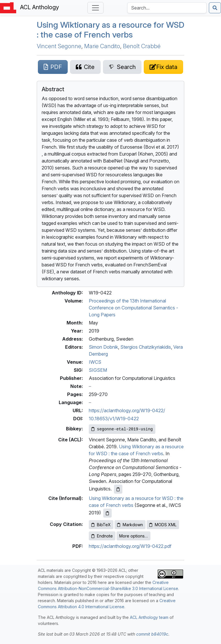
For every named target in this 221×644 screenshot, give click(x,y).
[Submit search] (215, 8)
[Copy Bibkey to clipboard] (122, 429)
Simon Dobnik (103, 347)
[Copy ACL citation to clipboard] (118, 489)
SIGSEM (98, 370)
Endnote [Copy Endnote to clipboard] (102, 536)
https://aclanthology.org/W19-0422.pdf (130, 546)
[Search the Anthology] (167, 8)
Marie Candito (102, 46)
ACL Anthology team (149, 617)
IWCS (95, 362)
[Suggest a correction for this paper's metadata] (163, 67)
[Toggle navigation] (95, 8)
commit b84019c (152, 634)
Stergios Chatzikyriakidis (146, 347)
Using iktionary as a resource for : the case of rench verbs (110, 30)
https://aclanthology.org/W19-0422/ (127, 410)
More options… (133, 536)
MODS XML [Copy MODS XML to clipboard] (163, 525)
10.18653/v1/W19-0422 (114, 419)
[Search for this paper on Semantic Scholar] (122, 67)
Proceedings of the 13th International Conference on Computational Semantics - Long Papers (133, 308)
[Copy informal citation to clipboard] (107, 513)
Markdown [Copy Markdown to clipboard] (130, 525)
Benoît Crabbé (142, 46)
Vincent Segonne (59, 46)
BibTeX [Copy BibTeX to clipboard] (101, 525)
